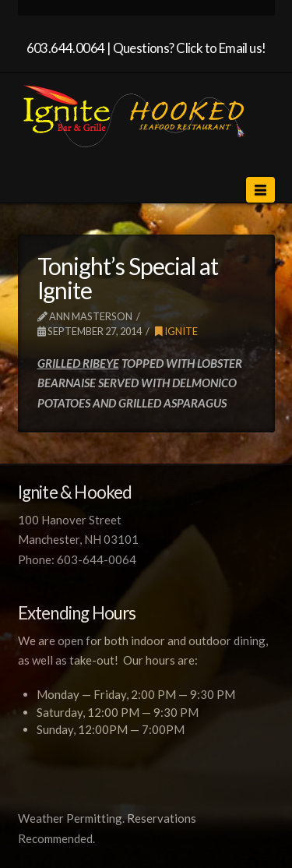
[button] (260, 190)
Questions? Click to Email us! (190, 48)
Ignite (176, 331)
